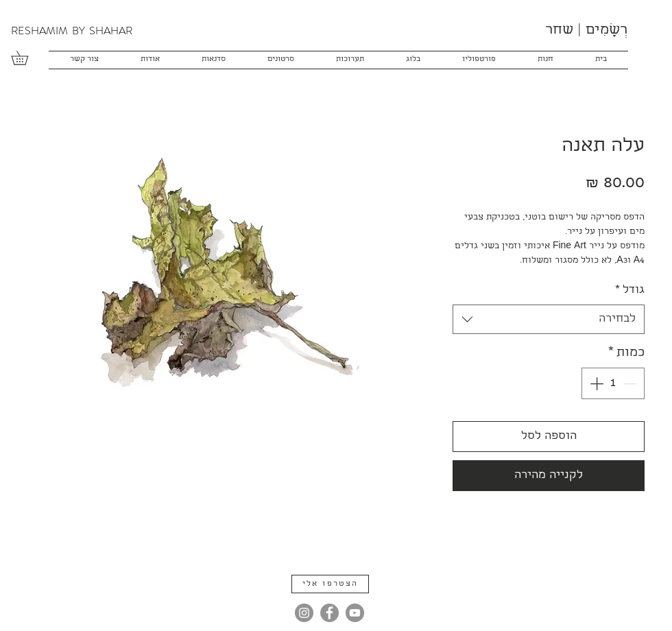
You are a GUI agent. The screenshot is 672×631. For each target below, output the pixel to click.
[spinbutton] (613, 383)
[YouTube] (355, 613)
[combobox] (549, 319)
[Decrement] (631, 383)
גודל (630, 290)
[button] (26, 58)
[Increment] (595, 383)
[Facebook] (329, 613)
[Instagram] (304, 613)
